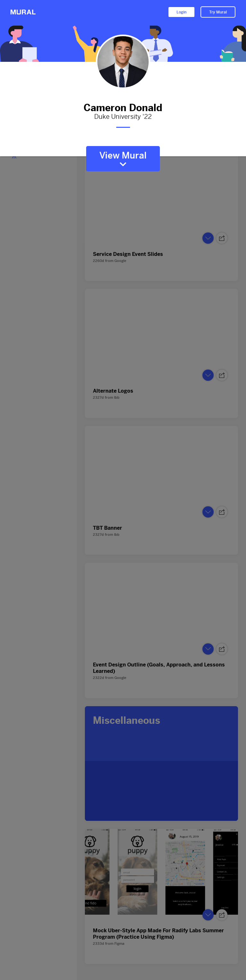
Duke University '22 (123, 117)
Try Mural (218, 12)
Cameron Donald (123, 106)
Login (181, 12)
